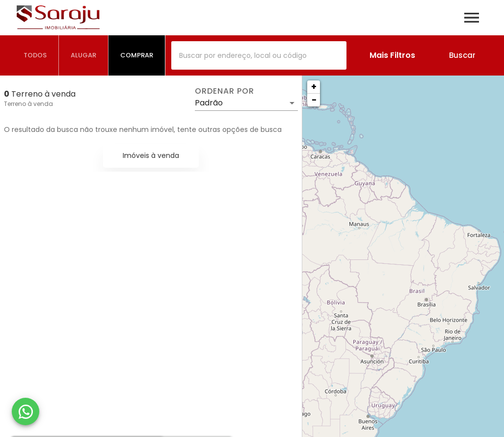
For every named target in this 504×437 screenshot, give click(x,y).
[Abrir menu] (472, 18)
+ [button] (314, 87)
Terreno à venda (28, 104)
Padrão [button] (209, 103)
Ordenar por (224, 91)
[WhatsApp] (26, 411)
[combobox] (259, 55)
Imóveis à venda (151, 155)
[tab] (35, 55)
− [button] (314, 100)
